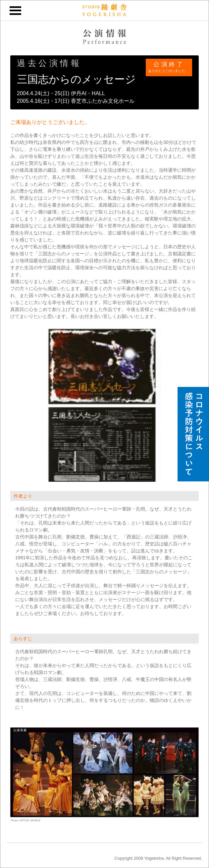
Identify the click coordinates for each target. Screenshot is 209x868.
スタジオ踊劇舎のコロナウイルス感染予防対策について (193, 434)
